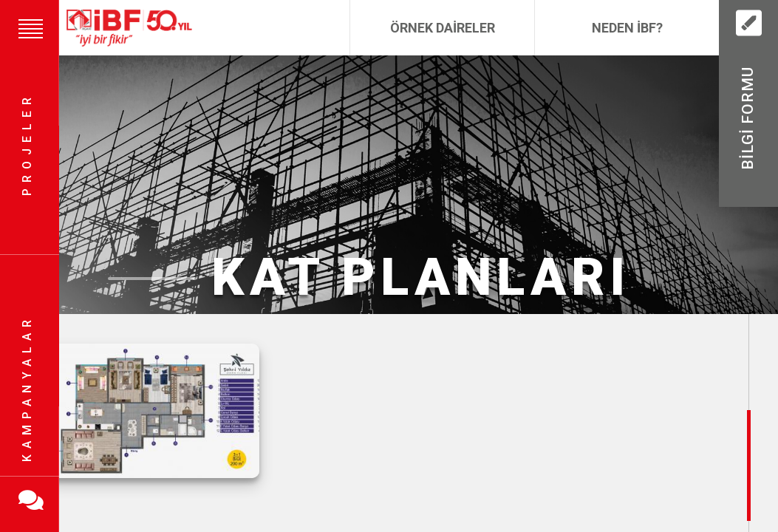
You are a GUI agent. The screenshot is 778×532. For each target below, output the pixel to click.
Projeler (27, 144)
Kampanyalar (27, 388)
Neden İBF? (627, 28)
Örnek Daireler (443, 28)
